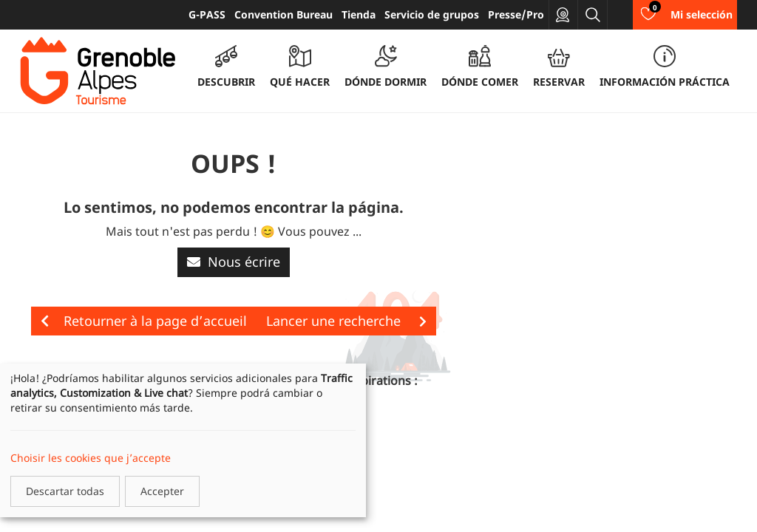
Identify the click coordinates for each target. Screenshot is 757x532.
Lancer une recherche (346, 321)
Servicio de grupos (432, 14)
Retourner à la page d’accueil (144, 321)
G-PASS (207, 14)
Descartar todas (65, 491)
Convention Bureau (284, 14)
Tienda (359, 14)
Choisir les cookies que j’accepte (91, 458)
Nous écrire (234, 262)
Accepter (162, 491)
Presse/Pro (516, 14)
